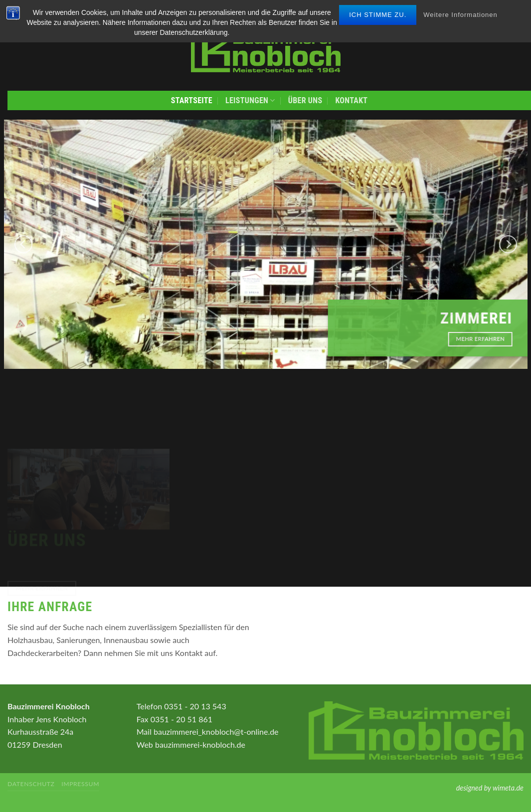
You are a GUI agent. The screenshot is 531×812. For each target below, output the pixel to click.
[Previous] (23, 244)
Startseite (192, 100)
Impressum (80, 784)
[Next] (508, 244)
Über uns (305, 100)
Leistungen (250, 101)
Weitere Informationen (460, 15)
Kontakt (351, 100)
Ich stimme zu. (378, 15)
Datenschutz (31, 784)
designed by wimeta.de (490, 788)
